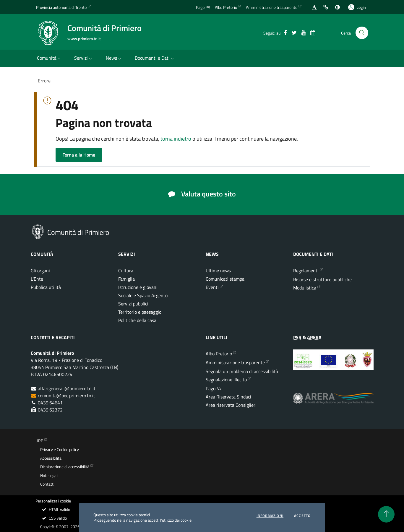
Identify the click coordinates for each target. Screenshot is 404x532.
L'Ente (37, 279)
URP (39, 441)
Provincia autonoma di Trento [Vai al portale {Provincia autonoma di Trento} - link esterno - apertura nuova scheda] (61, 7)
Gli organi (40, 271)
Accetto (302, 516)
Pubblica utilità (46, 287)
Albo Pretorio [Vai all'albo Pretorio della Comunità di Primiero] (226, 7)
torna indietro (176, 139)
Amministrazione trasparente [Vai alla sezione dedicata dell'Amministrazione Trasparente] (272, 7)
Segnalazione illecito (226, 380)
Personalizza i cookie (53, 501)
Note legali (49, 476)
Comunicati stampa (225, 279)
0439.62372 (50, 410)
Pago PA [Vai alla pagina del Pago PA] (203, 7)
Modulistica (305, 288)
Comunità (49, 58)
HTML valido (56, 510)
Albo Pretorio (219, 354)
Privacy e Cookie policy (60, 450)
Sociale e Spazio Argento (143, 295)
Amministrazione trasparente (235, 362)
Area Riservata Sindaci (228, 397)
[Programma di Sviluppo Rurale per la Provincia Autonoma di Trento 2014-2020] (333, 364)
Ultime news (218, 271)
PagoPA (213, 388)
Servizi (84, 58)
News (114, 58)
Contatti (47, 484)
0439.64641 (50, 403)
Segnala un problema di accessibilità (242, 371)
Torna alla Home (79, 155)
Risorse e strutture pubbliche (322, 279)
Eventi (212, 287)
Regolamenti (306, 271)
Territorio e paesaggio (140, 312)
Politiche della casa (137, 320)
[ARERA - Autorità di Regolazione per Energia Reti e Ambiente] (333, 403)
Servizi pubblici (133, 304)
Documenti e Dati (155, 58)
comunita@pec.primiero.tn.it (66, 396)
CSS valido (54, 518)
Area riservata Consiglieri (231, 405)
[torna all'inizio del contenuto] (386, 514)
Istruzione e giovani (138, 287)
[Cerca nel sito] (362, 33)
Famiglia (126, 279)
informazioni (270, 516)
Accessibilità (51, 458)
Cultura (126, 271)
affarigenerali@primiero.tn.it (67, 388)
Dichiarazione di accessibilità (65, 467)
